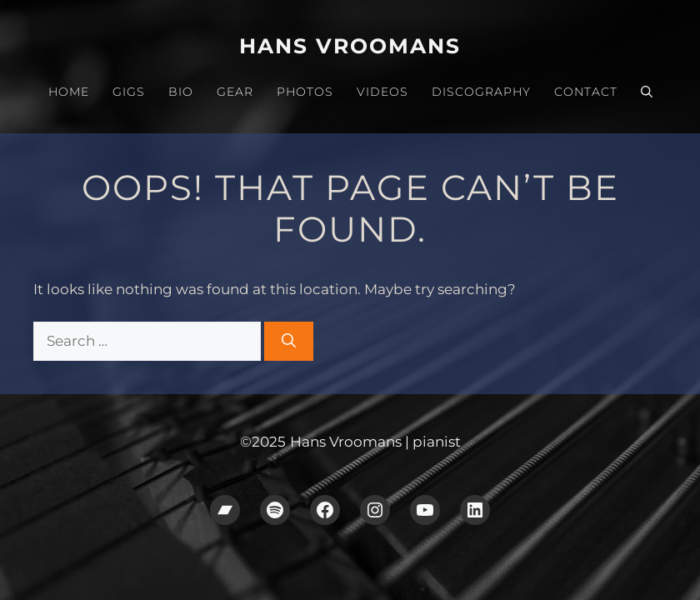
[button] (647, 92)
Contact (586, 92)
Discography (481, 92)
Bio (181, 92)
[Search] (289, 342)
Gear (235, 92)
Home (69, 92)
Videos (382, 92)
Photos (305, 92)
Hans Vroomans (350, 46)
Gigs (129, 92)
